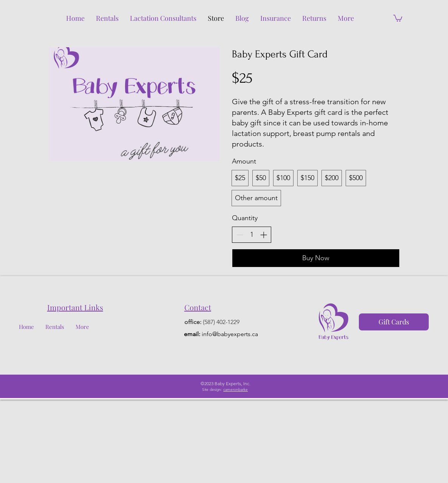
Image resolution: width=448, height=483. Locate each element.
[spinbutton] (252, 235)
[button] (398, 18)
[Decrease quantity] (240, 235)
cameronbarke (236, 390)
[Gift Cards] (394, 322)
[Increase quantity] (263, 235)
